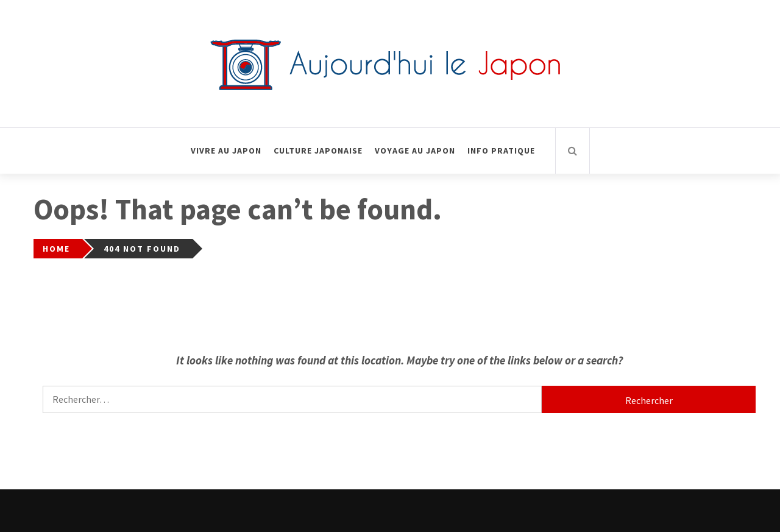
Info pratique (501, 151)
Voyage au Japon (415, 151)
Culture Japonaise (318, 151)
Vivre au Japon (226, 151)
